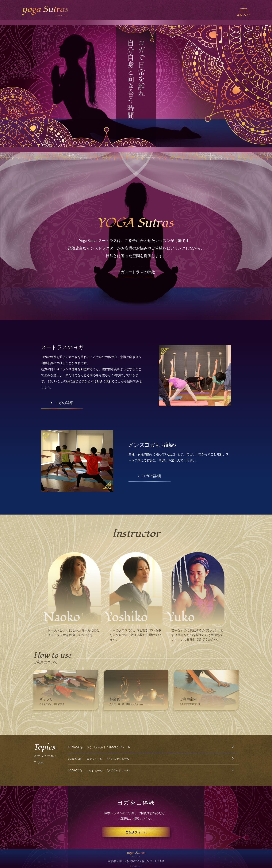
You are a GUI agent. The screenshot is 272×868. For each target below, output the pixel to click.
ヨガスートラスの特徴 (136, 272)
